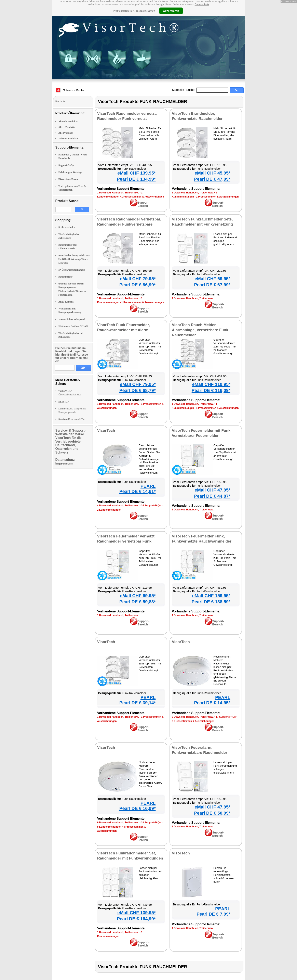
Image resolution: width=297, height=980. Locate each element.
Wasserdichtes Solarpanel (72, 319)
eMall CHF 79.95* (138, 279)
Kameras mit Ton (72, 419)
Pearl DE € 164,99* (136, 919)
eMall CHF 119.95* (211, 384)
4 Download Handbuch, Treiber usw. (118, 506)
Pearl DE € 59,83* (138, 602)
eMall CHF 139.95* (136, 173)
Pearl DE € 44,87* (212, 496)
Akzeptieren (171, 11)
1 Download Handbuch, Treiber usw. (118, 193)
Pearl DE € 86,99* (138, 285)
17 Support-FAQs (226, 717)
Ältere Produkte (67, 127)
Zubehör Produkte (68, 139)
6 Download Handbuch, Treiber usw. (118, 823)
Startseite (178, 90)
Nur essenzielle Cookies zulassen (134, 11)
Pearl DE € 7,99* (213, 914)
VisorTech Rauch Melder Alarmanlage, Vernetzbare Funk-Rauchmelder (201, 330)
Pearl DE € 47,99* (212, 179)
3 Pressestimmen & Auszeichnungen (193, 721)
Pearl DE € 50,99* (212, 813)
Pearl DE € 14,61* (138, 491)
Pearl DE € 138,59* (211, 602)
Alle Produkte (66, 133)
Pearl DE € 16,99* (138, 808)
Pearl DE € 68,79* (138, 390)
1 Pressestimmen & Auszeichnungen (143, 197)
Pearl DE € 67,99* (212, 285)
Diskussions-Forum (69, 179)
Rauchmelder (65, 277)
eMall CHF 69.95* (212, 279)
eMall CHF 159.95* (211, 596)
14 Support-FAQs (151, 506)
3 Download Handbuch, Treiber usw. (193, 717)
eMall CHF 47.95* (212, 490)
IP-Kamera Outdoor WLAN (73, 326)
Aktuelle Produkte (68, 122)
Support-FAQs (66, 165)
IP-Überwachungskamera (72, 270)
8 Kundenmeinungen (109, 827)
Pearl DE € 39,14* (138, 703)
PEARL (148, 486)
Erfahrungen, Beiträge (70, 172)
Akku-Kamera (66, 302)
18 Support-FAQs (151, 823)
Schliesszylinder (67, 227)
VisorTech (106, 430)
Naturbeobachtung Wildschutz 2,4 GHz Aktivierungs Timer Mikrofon (74, 259)
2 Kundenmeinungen (109, 510)
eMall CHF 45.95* (212, 173)
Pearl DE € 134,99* (136, 179)
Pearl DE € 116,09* (211, 390)
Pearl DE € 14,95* (212, 703)
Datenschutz (202, 4)
